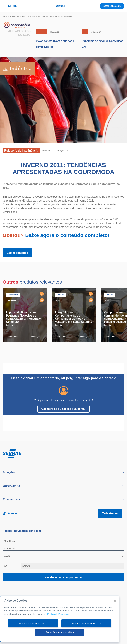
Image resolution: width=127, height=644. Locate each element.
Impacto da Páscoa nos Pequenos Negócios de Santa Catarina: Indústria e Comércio (23, 317)
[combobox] (63, 557)
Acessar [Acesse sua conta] (13, 513)
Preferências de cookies (60, 632)
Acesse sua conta (112, 6)
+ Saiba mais (12, 337)
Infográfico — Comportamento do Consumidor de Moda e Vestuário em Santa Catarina (74, 317)
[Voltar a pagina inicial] (63, 6)
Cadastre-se (110, 513)
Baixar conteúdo (17, 253)
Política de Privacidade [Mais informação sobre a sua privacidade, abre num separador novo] (59, 614)
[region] (60, 619)
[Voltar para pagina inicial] (63, 453)
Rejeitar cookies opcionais (86, 623)
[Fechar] (115, 601)
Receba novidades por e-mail (63, 577)
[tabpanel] (26, 315)
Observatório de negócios (19, 16)
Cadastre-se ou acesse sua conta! (64, 409)
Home (5, 16)
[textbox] (65, 556)
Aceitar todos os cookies (33, 623)
